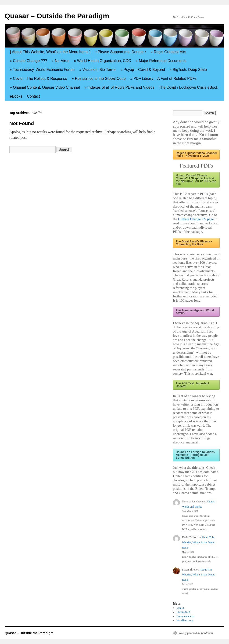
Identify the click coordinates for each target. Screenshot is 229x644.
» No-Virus (60, 61)
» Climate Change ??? (28, 61)
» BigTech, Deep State (188, 70)
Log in (180, 608)
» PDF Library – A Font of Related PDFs (164, 79)
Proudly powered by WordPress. (196, 633)
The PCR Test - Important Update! (192, 385)
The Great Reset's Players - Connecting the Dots (194, 243)
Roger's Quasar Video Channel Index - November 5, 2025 (196, 154)
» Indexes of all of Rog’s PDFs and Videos (119, 87)
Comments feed (186, 616)
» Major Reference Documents (161, 61)
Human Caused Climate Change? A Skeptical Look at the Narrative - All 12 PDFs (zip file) (196, 180)
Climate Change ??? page (196, 219)
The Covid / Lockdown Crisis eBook (189, 87)
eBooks (16, 96)
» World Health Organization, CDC (103, 61)
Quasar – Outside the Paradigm (57, 16)
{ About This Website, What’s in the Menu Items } (50, 52)
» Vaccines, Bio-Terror (97, 70)
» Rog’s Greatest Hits (168, 52)
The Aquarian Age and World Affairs (195, 312)
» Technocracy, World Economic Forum (42, 70)
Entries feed (183, 612)
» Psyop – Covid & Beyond (143, 70)
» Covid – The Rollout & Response (38, 79)
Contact (33, 96)
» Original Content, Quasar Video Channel (45, 87)
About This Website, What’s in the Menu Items (198, 542)
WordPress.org (185, 620)
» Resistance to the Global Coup (99, 79)
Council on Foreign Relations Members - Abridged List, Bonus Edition (195, 455)
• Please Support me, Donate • (121, 52)
